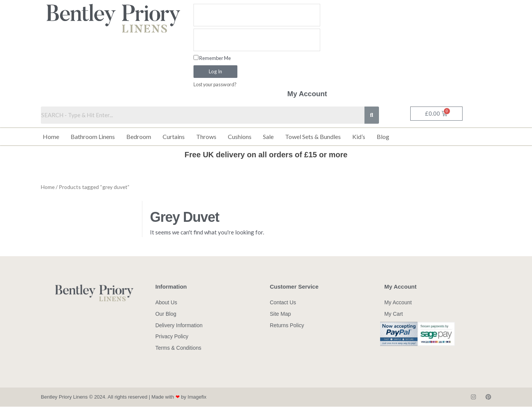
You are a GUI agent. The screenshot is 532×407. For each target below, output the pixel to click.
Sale (268, 136)
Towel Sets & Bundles (313, 136)
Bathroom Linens (93, 136)
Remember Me (212, 58)
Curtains (174, 136)
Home (51, 136)
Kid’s (359, 136)
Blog (383, 136)
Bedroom (139, 136)
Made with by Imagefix (179, 397)
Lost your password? (215, 85)
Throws (206, 136)
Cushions (240, 136)
